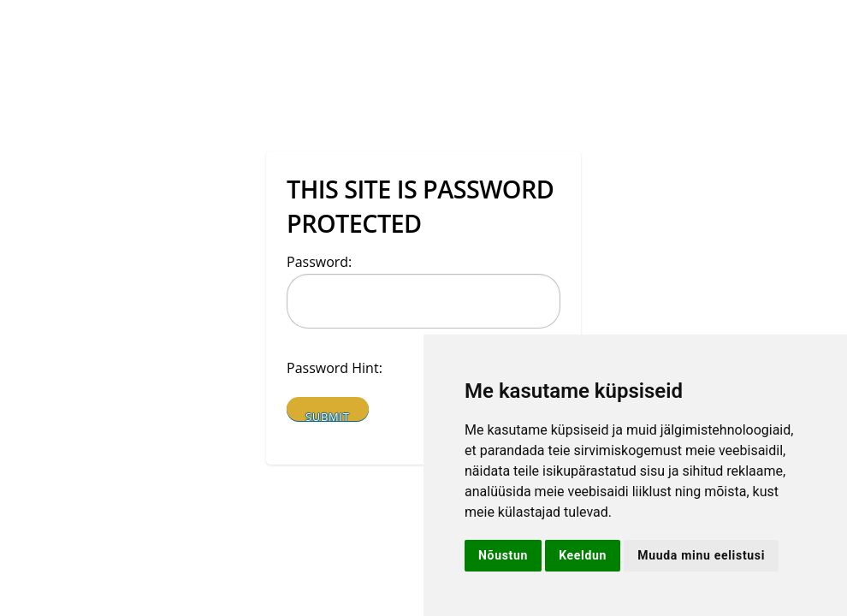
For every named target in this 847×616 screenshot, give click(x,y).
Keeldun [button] (583, 555)
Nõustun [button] (503, 555)
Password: (319, 262)
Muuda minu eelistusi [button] (701, 555)
